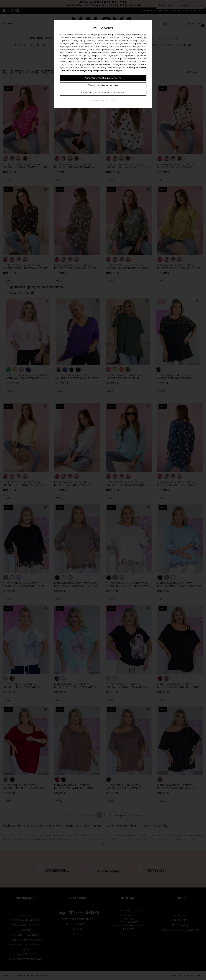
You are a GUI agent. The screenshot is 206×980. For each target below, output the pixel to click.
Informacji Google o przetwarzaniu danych (98, 71)
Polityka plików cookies (103, 100)
